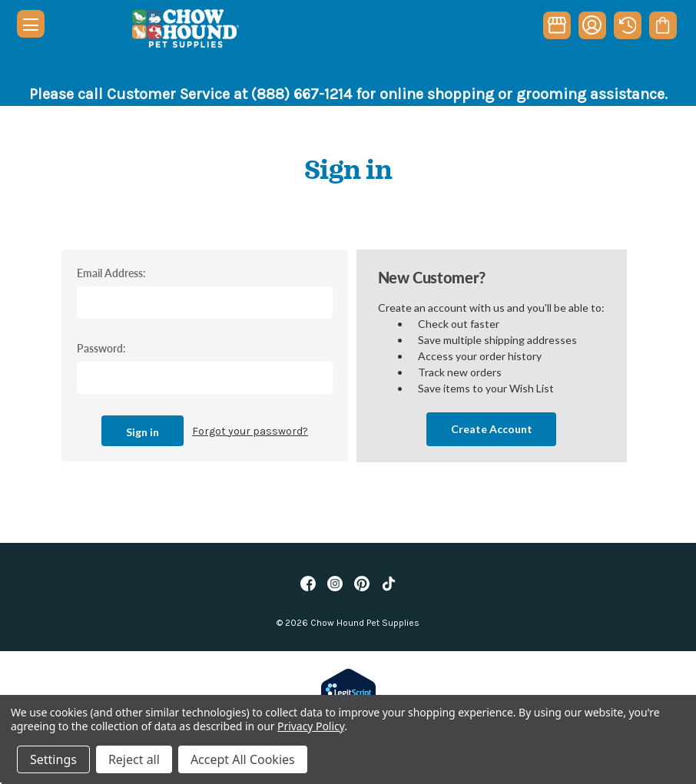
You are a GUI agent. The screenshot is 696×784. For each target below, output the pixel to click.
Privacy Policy (311, 726)
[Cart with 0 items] (663, 25)
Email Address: (111, 273)
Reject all (134, 759)
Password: (101, 348)
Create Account (492, 429)
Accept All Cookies (243, 759)
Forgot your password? (250, 431)
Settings (53, 759)
